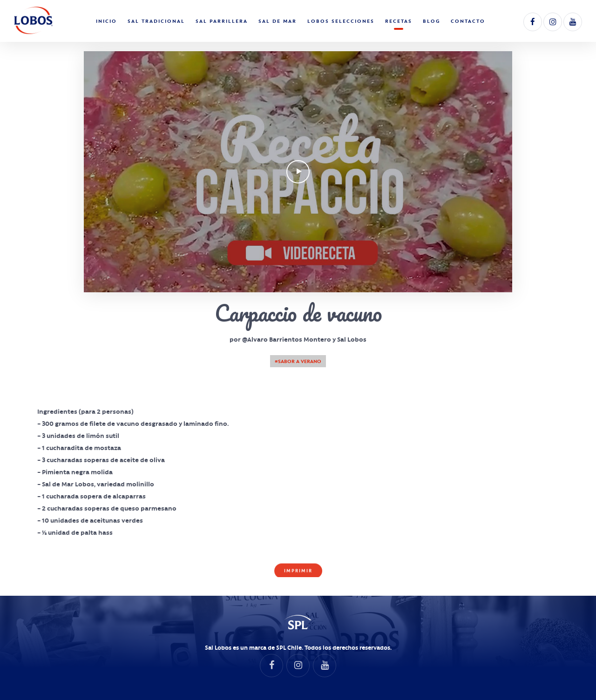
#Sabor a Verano (298, 361)
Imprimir (298, 571)
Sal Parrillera (222, 21)
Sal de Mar (278, 21)
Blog (431, 21)
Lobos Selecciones (341, 21)
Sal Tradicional (156, 21)
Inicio (106, 21)
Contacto (468, 21)
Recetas (399, 21)
